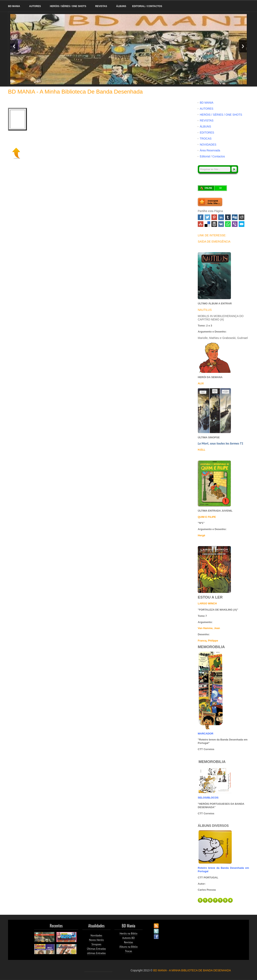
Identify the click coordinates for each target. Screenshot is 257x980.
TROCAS (206, 139)
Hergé (201, 535)
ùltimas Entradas (96, 953)
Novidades (96, 936)
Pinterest (214, 217)
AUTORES (35, 6)
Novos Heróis (96, 940)
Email (242, 224)
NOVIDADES (208, 145)
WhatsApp (228, 224)
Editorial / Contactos (147, 6)
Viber (235, 224)
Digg (235, 217)
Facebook (201, 217)
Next (243, 46)
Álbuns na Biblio (129, 947)
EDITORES (207, 133)
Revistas (129, 942)
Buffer (214, 224)
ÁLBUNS (121, 6)
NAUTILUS (205, 310)
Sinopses (96, 944)
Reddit (242, 217)
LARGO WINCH (207, 603)
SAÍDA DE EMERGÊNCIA (214, 242)
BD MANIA (14, 6)
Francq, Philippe (208, 641)
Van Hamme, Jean (209, 628)
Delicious (207, 224)
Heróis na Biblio (129, 934)
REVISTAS (101, 6)
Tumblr (228, 217)
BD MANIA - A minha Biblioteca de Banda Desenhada (75, 92)
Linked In (221, 217)
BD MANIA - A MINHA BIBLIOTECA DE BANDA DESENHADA (192, 970)
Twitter (207, 217)
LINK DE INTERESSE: (212, 235)
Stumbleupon (201, 224)
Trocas (128, 951)
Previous (14, 46)
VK (221, 224)
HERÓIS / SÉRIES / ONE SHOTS (68, 6)
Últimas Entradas (96, 949)
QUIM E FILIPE (207, 517)
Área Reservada (210, 150)
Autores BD (128, 938)
